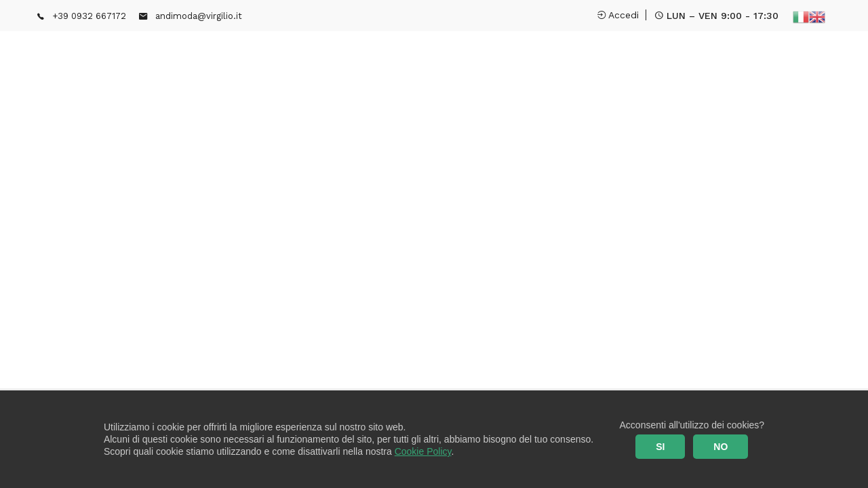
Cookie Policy (423, 451)
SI (660, 447)
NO (721, 447)
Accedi (618, 15)
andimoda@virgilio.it (199, 16)
